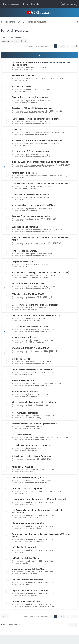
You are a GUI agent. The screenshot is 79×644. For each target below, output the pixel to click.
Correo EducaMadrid (29, 102)
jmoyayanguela (32, 329)
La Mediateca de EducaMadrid (26, 558)
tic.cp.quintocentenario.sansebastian (40, 383)
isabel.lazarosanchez (34, 351)
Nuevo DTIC (17, 130)
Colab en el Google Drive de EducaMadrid (31, 194)
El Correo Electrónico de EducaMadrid (29, 569)
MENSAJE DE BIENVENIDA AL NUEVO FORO (38, 606)
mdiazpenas (31, 297)
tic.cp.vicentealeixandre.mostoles (39, 437)
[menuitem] (26, 4)
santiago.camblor (33, 219)
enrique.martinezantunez (36, 481)
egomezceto (31, 459)
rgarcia (29, 154)
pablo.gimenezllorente (35, 89)
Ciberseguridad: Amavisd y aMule (27, 488)
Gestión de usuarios (29, 245)
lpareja (29, 319)
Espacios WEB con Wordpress (33, 342)
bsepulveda (31, 68)
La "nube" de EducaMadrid (24, 547)
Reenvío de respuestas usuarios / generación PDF (34, 424)
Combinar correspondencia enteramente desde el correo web (40, 184)
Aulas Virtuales (27, 585)
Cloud (24, 552)
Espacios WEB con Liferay (31, 418)
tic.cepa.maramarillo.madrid (37, 230)
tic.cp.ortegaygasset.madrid (37, 133)
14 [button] (73, 46)
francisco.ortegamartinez (36, 491)
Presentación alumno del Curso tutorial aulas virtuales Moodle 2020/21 (40, 239)
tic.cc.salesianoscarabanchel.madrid (40, 165)
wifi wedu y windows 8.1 (23, 380)
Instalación (26, 80)
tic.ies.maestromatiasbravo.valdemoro (41, 176)
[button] (51, 46)
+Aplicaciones (27, 70)
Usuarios (25, 178)
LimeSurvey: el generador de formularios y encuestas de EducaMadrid (37, 511)
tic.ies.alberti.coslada (34, 275)
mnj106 (29, 265)
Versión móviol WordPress (24, 337)
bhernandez (31, 427)
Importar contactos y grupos (25, 391)
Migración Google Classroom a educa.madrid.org (34, 402)
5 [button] (68, 46)
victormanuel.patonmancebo (37, 111)
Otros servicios (27, 199)
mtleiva (29, 308)
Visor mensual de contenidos (25, 413)
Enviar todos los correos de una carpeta (30, 97)
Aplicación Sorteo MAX (22, 86)
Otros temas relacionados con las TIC (36, 113)
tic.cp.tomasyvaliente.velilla (37, 79)
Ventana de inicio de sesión (24, 173)
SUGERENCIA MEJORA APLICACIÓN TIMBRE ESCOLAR (37, 140)
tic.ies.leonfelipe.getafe (35, 143)
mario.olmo (31, 362)
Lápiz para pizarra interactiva (25, 227)
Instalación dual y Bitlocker (24, 76)
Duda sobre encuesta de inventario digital (31, 326)
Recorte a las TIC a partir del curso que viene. (32, 108)
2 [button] (59, 46)
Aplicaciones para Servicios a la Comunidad (32, 456)
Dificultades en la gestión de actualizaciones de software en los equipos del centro (41, 64)
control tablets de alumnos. (24, 251)
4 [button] (65, 46)
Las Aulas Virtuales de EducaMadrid (28, 580)
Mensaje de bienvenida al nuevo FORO (29, 601)
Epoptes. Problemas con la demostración (31, 216)
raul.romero (31, 100)
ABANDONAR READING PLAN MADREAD (30, 348)
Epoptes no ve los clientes (24, 262)
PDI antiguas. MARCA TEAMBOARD (28, 294)
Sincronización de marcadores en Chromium (32, 370)
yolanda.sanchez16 (34, 286)
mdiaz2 (29, 394)
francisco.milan (32, 373)
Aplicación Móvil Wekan (22, 467)
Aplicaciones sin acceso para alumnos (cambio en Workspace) (40, 272)
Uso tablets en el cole (21, 434)
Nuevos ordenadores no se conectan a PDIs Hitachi (35, 119)
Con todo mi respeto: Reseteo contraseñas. (32, 445)
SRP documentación (21, 359)
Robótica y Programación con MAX (35, 277)
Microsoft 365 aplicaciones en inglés (29, 283)
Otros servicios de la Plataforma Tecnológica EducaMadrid (39, 499)
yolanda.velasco (33, 416)
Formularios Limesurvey (31, 320)
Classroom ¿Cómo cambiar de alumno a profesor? (35, 305)
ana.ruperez (31, 254)
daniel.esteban (32, 502)
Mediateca (26, 563)
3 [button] (62, 46)
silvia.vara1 (31, 122)
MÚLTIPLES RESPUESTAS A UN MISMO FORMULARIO (36, 316)
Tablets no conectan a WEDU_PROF (28, 478)
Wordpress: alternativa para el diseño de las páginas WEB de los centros (41, 535)
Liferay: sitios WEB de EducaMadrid (28, 523)
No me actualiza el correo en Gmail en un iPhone (34, 205)
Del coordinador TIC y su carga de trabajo (31, 151)
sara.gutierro (31, 208)
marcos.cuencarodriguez (36, 243)
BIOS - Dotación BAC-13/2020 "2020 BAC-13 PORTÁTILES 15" (40, 162)
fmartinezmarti (32, 470)
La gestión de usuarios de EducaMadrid (30, 590)
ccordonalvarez (32, 340)
